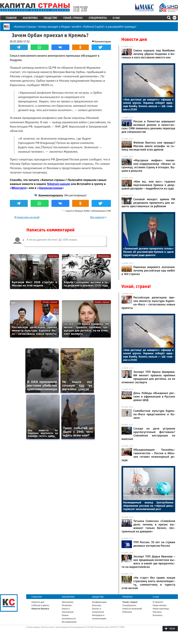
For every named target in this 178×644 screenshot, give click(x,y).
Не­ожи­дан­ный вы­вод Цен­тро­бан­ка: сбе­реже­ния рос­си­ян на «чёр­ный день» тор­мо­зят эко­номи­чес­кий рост (148, 506)
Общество (50, 18)
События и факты (40, 605)
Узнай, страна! (73, 18)
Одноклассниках (50, 188)
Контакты (158, 615)
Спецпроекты (98, 18)
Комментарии (103, 41)
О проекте (158, 602)
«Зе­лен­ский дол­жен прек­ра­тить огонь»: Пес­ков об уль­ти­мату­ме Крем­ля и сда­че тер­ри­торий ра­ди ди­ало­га (148, 252)
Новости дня (134, 39)
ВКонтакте (19, 188)
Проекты (127, 597)
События (37, 597)
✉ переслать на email (27, 217)
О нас (116, 18)
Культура (53, 256)
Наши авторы (160, 605)
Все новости (98, 217)
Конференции (99, 602)
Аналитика (30, 18)
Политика (67, 605)
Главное (11, 18)
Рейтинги (127, 612)
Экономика (104, 256)
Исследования (69, 622)
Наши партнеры (161, 609)
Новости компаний (132, 609)
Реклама (157, 612)
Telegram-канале (58, 184)
